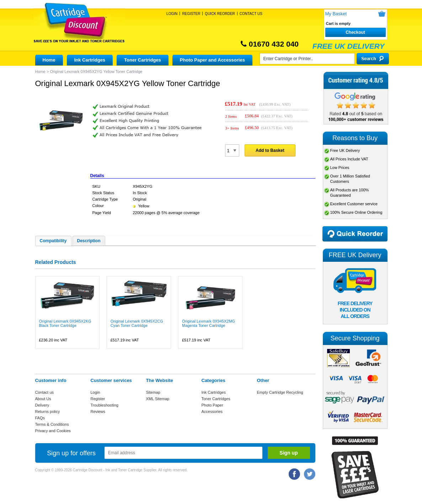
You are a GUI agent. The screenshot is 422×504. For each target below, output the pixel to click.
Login (172, 14)
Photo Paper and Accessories (212, 60)
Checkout (355, 32)
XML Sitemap (158, 399)
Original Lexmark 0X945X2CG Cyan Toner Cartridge (137, 323)
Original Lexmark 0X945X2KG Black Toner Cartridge (65, 323)
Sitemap (153, 392)
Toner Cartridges (143, 60)
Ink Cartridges (90, 60)
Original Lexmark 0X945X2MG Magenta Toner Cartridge (209, 323)
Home (49, 60)
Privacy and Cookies (53, 431)
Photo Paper (212, 405)
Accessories (212, 412)
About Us (43, 399)
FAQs (40, 418)
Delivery (42, 405)
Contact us (45, 392)
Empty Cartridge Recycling (280, 392)
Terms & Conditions (52, 424)
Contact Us (251, 14)
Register (191, 14)
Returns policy (48, 412)
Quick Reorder (220, 14)
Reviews (98, 412)
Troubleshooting (105, 405)
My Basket (336, 14)
